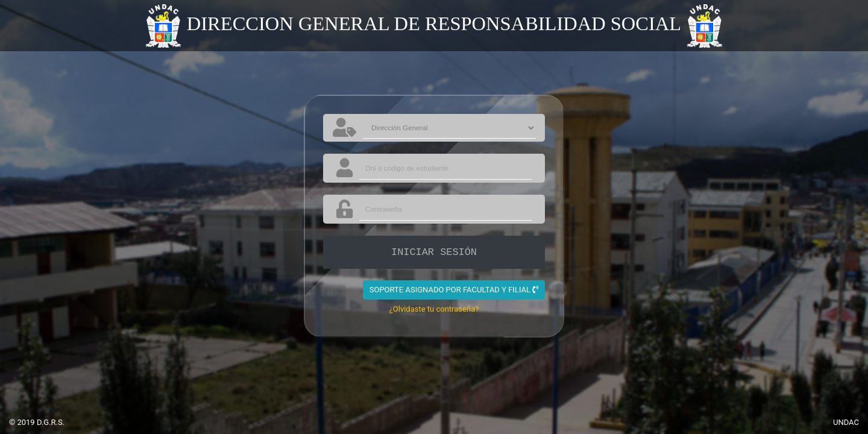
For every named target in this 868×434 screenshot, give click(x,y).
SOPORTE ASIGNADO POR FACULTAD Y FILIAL (454, 290)
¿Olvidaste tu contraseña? (434, 309)
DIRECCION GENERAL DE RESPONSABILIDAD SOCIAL (434, 24)
